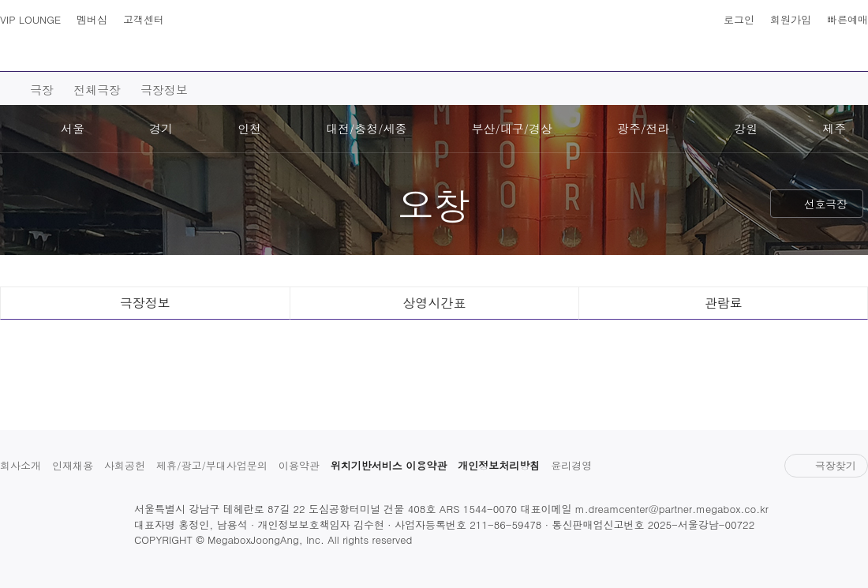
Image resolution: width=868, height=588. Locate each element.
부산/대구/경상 (513, 128)
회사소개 (21, 465)
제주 (834, 128)
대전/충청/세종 (367, 128)
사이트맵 (14, 47)
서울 (73, 128)
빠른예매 (847, 19)
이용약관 (299, 465)
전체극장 (97, 90)
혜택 (738, 56)
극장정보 (164, 90)
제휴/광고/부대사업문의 (212, 465)
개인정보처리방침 (499, 465)
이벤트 (576, 56)
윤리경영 (571, 465)
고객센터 (144, 19)
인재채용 (73, 465)
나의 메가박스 (854, 47)
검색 (46, 47)
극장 (284, 56)
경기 (161, 128)
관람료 (724, 303)
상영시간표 (822, 47)
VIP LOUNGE (30, 19)
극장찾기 (826, 465)
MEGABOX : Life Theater (434, 37)
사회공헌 (125, 465)
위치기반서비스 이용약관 (389, 465)
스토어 (660, 56)
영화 (143, 56)
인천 (249, 128)
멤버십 (92, 19)
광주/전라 (643, 128)
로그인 (739, 19)
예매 (214, 56)
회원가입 (791, 19)
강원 (746, 128)
